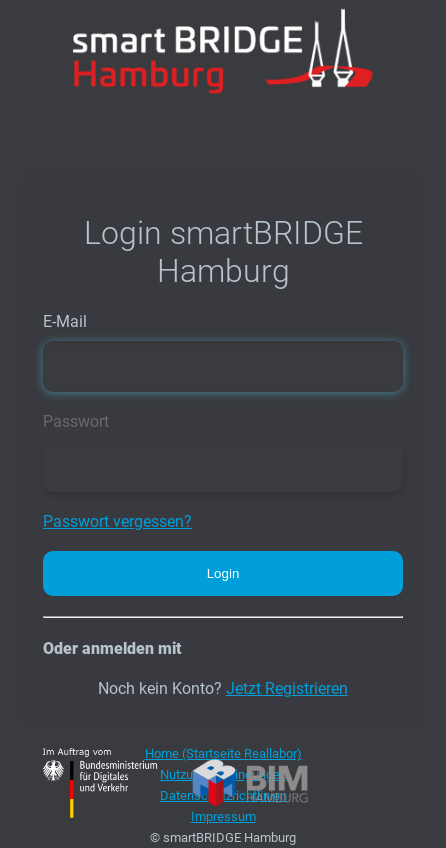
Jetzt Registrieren (287, 688)
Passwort (76, 421)
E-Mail (65, 321)
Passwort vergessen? (117, 521)
